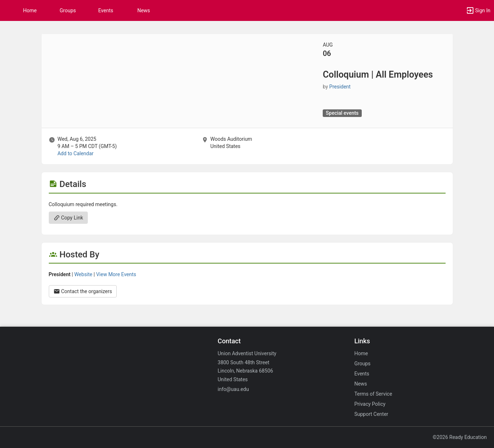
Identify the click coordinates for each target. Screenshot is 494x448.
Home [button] (30, 10)
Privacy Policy (370, 404)
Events (106, 10)
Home (361, 353)
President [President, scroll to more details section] (340, 87)
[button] (478, 10)
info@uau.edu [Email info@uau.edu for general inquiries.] (233, 389)
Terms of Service (373, 394)
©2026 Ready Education (460, 437)
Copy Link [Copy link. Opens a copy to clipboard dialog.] (68, 218)
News (144, 10)
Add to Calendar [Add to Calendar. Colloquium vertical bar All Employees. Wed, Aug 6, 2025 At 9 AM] (76, 153)
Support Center (371, 414)
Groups (68, 10)
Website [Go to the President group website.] (83, 274)
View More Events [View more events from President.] (116, 274)
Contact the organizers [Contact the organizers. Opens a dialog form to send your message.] (83, 291)
